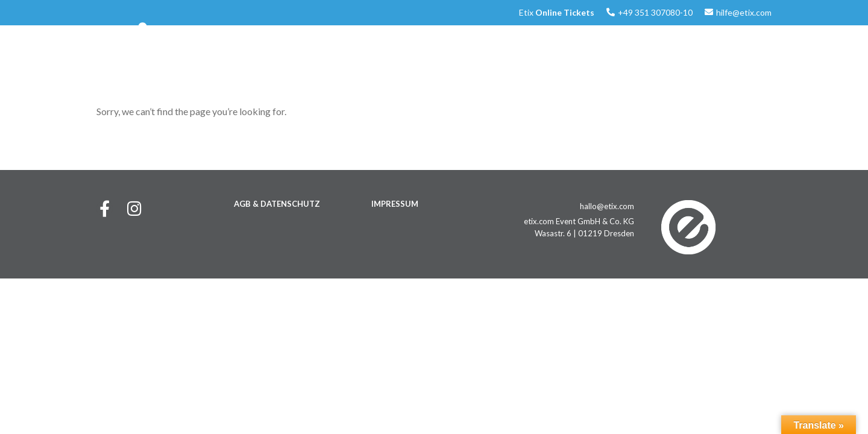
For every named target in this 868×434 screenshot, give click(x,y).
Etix (557, 12)
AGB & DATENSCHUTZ (277, 204)
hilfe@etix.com (744, 12)
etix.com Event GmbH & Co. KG (579, 221)
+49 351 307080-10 (655, 12)
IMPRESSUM (395, 204)
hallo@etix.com (607, 206)
